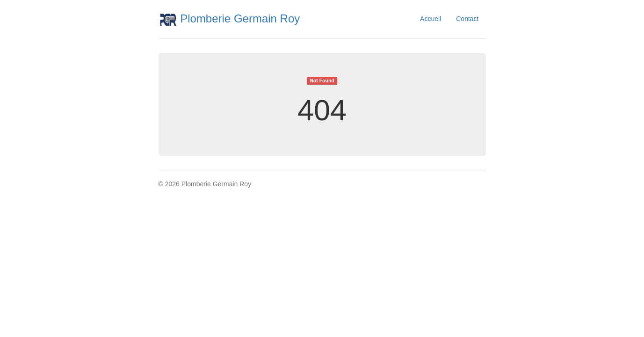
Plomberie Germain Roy (229, 18)
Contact (467, 19)
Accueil (431, 19)
